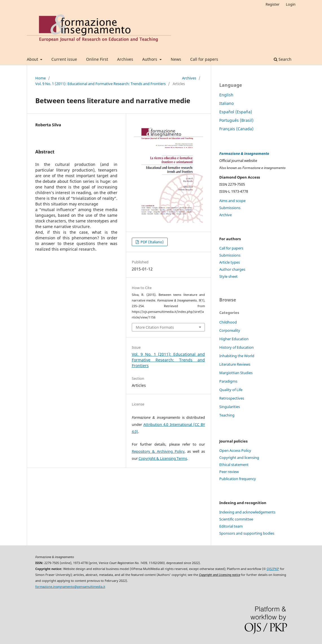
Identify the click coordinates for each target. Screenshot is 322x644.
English (226, 95)
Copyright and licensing (239, 457)
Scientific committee (236, 519)
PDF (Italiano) (152, 242)
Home (40, 78)
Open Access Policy (235, 450)
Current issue (64, 59)
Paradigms (228, 381)
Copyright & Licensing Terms (163, 458)
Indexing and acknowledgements (247, 512)
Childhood (228, 322)
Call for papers (204, 59)
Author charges (232, 269)
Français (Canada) (236, 129)
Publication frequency (238, 479)
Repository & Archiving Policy (158, 451)
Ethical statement (234, 465)
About (33, 59)
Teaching (227, 415)
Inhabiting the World (237, 356)
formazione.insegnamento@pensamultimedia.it (70, 587)
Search (283, 59)
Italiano (226, 103)
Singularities (230, 407)
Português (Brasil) (236, 120)
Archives (125, 59)
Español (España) (236, 112)
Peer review (229, 472)
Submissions (230, 208)
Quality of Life (231, 390)
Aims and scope (232, 201)
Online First (97, 59)
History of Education (236, 347)
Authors (150, 59)
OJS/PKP (273, 569)
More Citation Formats (155, 327)
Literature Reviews (235, 364)
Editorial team (231, 526)
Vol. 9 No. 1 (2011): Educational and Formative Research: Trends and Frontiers (100, 84)
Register (272, 4)
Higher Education (234, 339)
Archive (225, 215)
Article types (230, 262)
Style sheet (228, 276)
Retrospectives (232, 398)
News (176, 59)
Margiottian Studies (236, 373)
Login (291, 4)
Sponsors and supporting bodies (247, 533)
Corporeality (230, 330)
